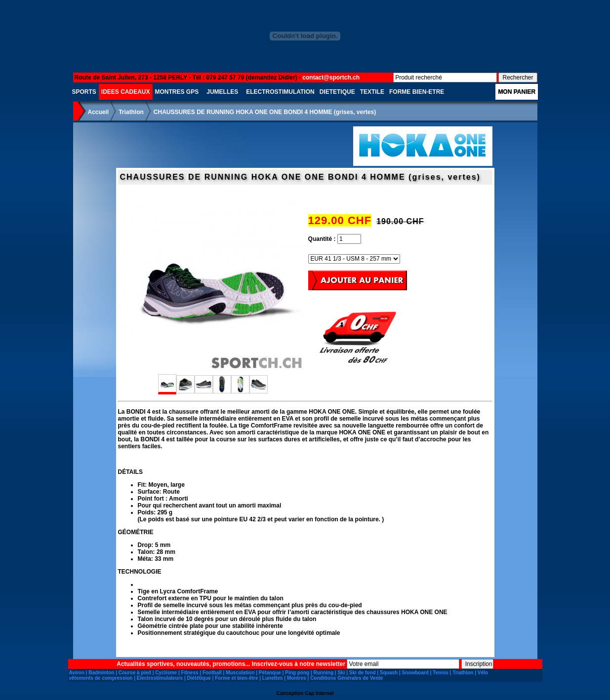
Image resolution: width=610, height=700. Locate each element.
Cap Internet (319, 693)
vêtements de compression (101, 678)
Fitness (190, 673)
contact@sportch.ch (331, 78)
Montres (297, 678)
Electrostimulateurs (160, 678)
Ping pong (297, 673)
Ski (341, 673)
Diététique (199, 678)
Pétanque (270, 673)
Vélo (483, 673)
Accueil (99, 112)
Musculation (240, 673)
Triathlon (131, 112)
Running (323, 673)
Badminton (101, 673)
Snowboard (415, 673)
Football (212, 673)
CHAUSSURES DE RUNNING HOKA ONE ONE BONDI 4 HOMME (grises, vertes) (265, 112)
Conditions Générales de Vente (346, 678)
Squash (389, 673)
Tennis (440, 673)
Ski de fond (363, 673)
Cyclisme (166, 673)
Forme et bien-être (236, 678)
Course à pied (135, 673)
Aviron (77, 673)
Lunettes (273, 678)
